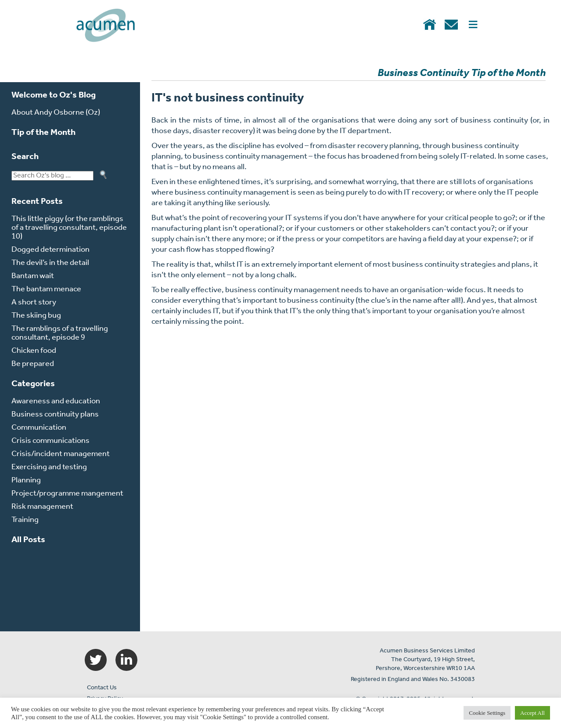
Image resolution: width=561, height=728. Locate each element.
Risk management (42, 507)
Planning (26, 480)
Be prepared (33, 364)
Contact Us (102, 688)
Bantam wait (33, 276)
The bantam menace (46, 289)
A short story (34, 302)
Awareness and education (56, 401)
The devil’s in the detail (50, 263)
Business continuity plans (55, 415)
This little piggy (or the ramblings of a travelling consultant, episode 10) (69, 228)
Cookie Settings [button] (487, 713)
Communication (39, 428)
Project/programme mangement (67, 494)
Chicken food (34, 351)
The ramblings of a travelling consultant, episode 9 (60, 333)
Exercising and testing (49, 467)
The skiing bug (36, 316)
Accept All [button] (532, 713)
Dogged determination (50, 250)
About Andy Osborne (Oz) (56, 113)
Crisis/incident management (61, 454)
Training (25, 520)
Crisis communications (50, 441)
